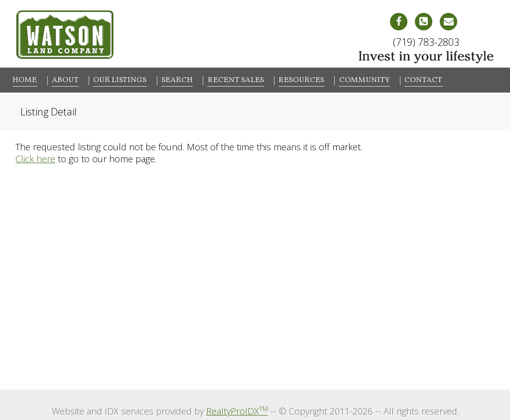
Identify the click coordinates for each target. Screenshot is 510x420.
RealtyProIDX (237, 409)
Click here (35, 157)
